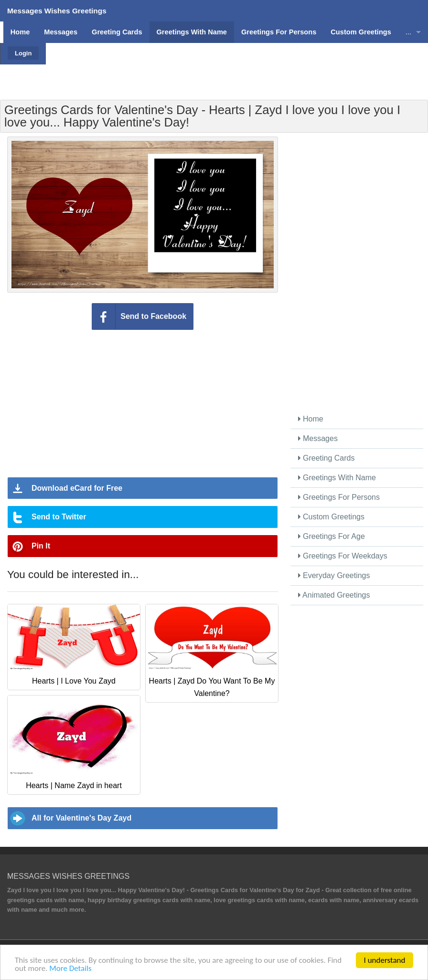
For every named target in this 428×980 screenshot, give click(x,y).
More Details (70, 969)
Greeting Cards (326, 458)
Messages (318, 438)
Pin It (41, 546)
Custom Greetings (331, 517)
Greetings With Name (337, 478)
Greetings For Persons (339, 497)
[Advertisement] (236, 64)
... (408, 32)
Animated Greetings (334, 595)
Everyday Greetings (334, 575)
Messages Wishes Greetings (57, 11)
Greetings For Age (332, 536)
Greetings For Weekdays (343, 556)
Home (311, 419)
